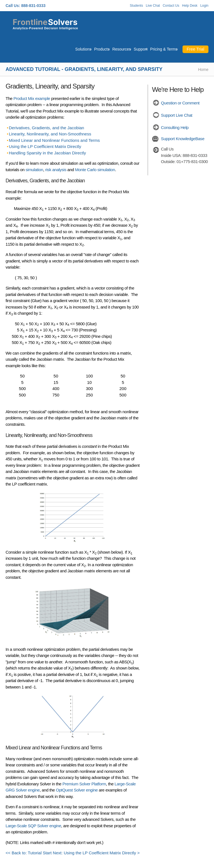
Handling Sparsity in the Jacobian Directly (48, 153)
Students (136, 6)
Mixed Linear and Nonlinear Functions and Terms (54, 140)
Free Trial (195, 49)
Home (203, 70)
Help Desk (190, 6)
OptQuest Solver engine (77, 790)
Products (102, 49)
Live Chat (153, 6)
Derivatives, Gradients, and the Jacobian (47, 128)
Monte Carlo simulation (95, 170)
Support (141, 49)
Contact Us (171, 6)
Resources (122, 49)
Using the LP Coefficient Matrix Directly (45, 146)
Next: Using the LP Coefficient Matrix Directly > (96, 853)
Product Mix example (32, 98)
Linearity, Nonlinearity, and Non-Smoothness (50, 134)
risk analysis (56, 170)
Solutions (83, 49)
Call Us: (13, 6)
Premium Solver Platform (84, 784)
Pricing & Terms (164, 49)
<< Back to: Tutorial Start (29, 853)
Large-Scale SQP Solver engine (33, 826)
